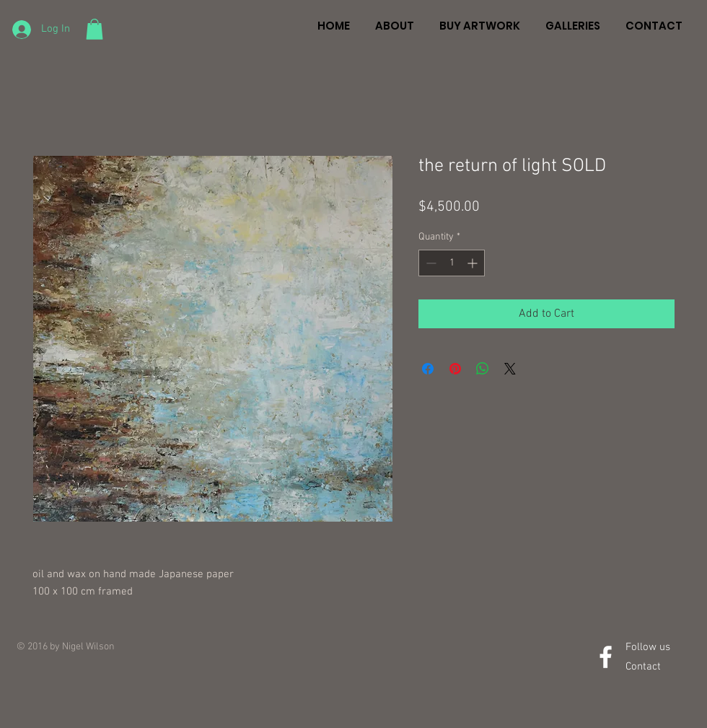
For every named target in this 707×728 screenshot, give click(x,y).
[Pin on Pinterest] (455, 369)
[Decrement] (430, 263)
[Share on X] (510, 369)
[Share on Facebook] (428, 369)
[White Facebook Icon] (606, 657)
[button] (95, 29)
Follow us (648, 647)
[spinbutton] (452, 263)
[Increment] (474, 263)
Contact (643, 667)
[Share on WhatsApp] (483, 369)
